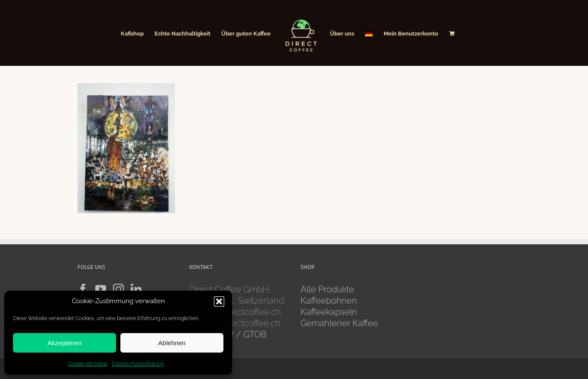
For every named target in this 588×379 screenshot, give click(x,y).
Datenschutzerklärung (138, 364)
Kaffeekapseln (329, 312)
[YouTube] (101, 289)
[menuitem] (369, 33)
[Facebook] (83, 289)
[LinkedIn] (136, 289)
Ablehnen (172, 343)
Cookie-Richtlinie (88, 364)
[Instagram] (118, 289)
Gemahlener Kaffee (340, 323)
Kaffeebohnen (329, 301)
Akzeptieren (64, 343)
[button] (219, 301)
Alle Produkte (327, 289)
